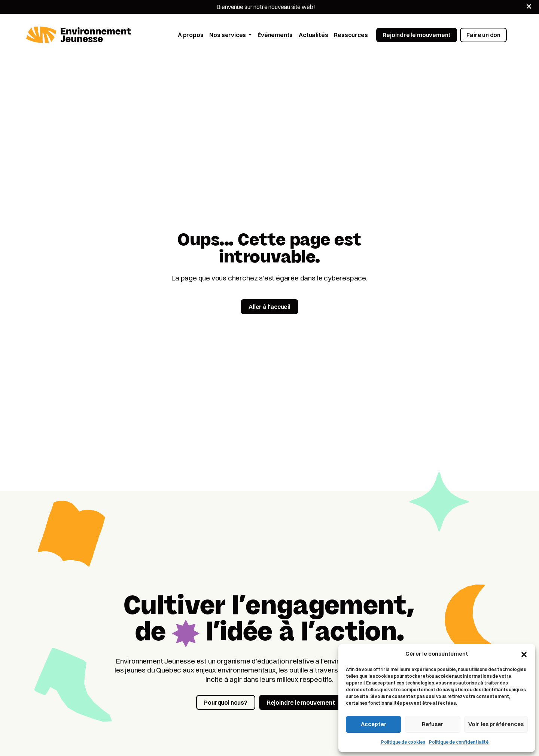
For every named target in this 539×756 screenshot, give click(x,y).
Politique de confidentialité (459, 742)
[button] (524, 654)
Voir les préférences (496, 724)
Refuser (433, 724)
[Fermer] (529, 6)
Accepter (374, 724)
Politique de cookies (403, 742)
